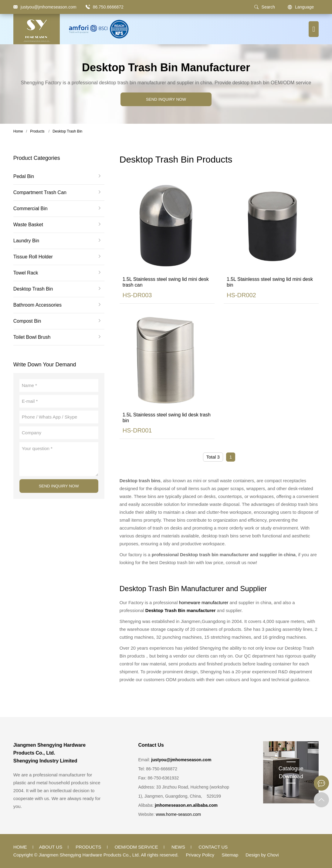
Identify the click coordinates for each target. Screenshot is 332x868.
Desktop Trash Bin (67, 131)
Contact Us (213, 847)
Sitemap (230, 855)
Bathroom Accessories (37, 305)
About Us (51, 847)
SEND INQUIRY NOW (166, 99)
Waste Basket (28, 225)
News (178, 847)
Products (37, 131)
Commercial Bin (30, 209)
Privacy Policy (200, 855)
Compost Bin (27, 321)
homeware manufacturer (204, 602)
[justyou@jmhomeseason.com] (45, 7)
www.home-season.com (179, 814)
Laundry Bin (26, 241)
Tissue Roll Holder (33, 257)
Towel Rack (26, 273)
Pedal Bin (24, 177)
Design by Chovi (262, 855)
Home (18, 131)
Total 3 (213, 457)
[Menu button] (314, 29)
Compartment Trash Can (40, 193)
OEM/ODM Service (136, 847)
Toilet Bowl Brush (32, 337)
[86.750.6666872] (88, 7)
